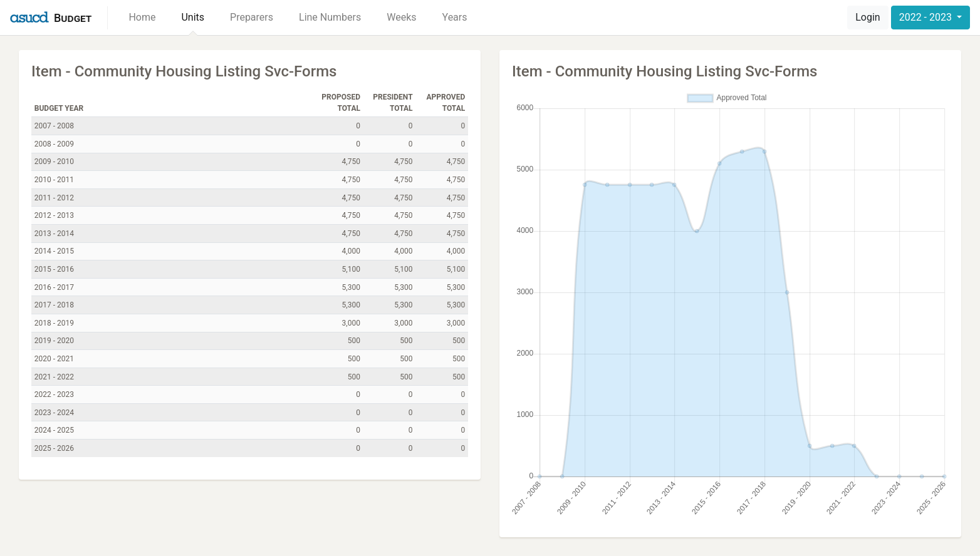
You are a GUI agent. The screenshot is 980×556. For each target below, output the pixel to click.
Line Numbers (330, 17)
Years (455, 17)
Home (142, 17)
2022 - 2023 (927, 17)
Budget (73, 18)
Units (193, 17)
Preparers (252, 17)
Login (868, 17)
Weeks (401, 17)
